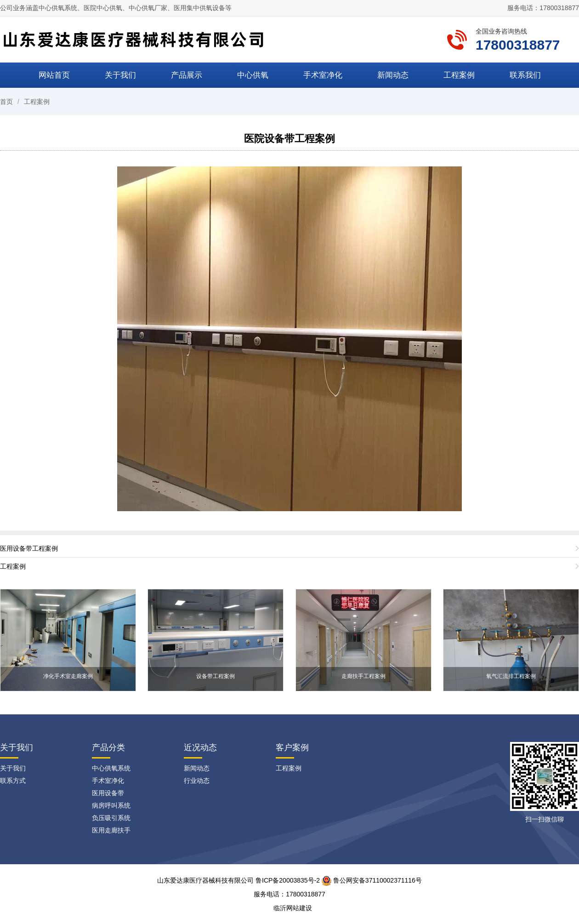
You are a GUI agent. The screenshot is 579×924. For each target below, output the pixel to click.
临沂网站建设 (293, 908)
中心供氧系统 (111, 768)
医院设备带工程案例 (289, 139)
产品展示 (187, 75)
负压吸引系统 (111, 818)
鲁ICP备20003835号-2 (288, 880)
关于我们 (120, 75)
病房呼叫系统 (111, 805)
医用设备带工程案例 (29, 548)
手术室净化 (323, 75)
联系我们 (525, 75)
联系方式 (13, 781)
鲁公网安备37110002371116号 (372, 880)
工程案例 (459, 75)
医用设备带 (108, 793)
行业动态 (197, 781)
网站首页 (54, 75)
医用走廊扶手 (111, 830)
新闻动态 (393, 75)
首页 (6, 102)
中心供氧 (253, 75)
